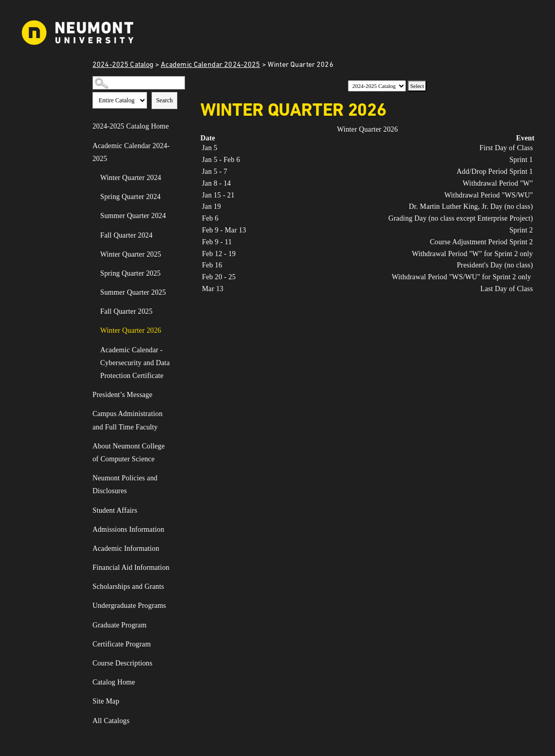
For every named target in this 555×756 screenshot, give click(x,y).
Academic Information (126, 548)
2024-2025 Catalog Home (131, 126)
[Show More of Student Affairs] (176, 511)
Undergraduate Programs (129, 606)
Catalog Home (114, 682)
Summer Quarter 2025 (133, 292)
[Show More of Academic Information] (176, 549)
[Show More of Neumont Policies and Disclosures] (176, 479)
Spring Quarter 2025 (131, 273)
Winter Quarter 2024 (131, 178)
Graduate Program (119, 625)
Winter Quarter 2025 (131, 254)
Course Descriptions (123, 663)
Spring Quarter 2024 (131, 197)
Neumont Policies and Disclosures (125, 484)
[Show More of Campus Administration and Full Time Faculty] (176, 415)
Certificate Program (122, 644)
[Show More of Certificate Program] (176, 645)
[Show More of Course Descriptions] (176, 664)
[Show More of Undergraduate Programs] (176, 606)
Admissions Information (128, 529)
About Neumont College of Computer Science (129, 453)
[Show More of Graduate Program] (176, 626)
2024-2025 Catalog (123, 65)
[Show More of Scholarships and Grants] (176, 587)
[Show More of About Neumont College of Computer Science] (176, 447)
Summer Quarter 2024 (133, 216)
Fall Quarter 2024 (126, 235)
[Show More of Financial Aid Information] (176, 568)
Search (165, 100)
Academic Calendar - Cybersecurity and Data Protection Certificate (135, 363)
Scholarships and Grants (128, 587)
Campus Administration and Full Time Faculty (127, 420)
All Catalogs (111, 721)
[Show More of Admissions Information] (176, 530)
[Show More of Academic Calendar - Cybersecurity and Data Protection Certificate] (176, 351)
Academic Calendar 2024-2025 (211, 65)
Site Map (106, 701)
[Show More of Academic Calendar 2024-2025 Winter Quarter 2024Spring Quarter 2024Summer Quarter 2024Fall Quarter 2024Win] (176, 147)
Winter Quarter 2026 (131, 330)
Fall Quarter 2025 (126, 311)
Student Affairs (115, 510)
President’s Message (123, 395)
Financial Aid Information (131, 568)
